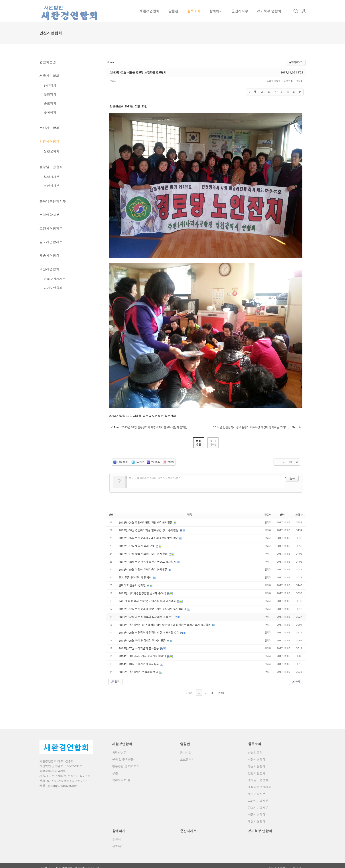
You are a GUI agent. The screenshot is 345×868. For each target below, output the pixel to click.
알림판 (173, 11)
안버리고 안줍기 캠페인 (132, 583)
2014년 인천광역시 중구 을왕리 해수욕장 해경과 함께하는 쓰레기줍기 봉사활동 (164, 622)
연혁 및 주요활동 (123, 755)
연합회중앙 (48, 62)
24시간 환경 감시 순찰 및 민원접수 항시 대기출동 (147, 598)
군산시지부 (240, 11)
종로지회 (50, 103)
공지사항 (186, 748)
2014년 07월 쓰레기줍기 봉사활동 (139, 645)
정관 (115, 769)
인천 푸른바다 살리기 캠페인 (135, 575)
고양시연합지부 (51, 228)
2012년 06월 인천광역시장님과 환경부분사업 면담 (148, 536)
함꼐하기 (216, 11)
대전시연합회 (49, 269)
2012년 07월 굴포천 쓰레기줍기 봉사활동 (143, 552)
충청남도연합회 (51, 167)
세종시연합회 (49, 255)
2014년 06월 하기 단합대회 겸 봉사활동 (142, 637)
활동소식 (194, 11)
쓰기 (296, 678)
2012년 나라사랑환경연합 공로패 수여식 (142, 591)
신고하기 (118, 842)
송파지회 (50, 112)
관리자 (113, 81)
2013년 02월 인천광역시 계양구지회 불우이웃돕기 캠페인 (152, 606)
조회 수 (299, 513)
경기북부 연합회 (269, 11)
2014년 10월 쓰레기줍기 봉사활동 (139, 660)
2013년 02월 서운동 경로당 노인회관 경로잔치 (137, 73)
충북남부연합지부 (53, 201)
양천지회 (50, 86)
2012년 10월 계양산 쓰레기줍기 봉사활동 (143, 567)
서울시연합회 (49, 76)
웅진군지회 (52, 151)
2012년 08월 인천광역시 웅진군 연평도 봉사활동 (147, 560)
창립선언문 (119, 748)
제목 (190, 513)
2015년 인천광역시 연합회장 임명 (138, 668)
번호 (111, 513)
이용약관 (296, 864)
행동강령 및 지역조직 (126, 762)
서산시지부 (52, 186)
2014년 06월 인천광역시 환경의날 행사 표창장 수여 (148, 629)
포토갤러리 (187, 755)
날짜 (283, 513)
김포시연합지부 (51, 242)
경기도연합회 (53, 288)
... (206, 688)
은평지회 (50, 94)
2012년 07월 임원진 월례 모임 (136, 544)
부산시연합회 (49, 128)
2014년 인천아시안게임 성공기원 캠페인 (142, 653)
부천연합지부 (49, 215)
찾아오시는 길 (121, 776)
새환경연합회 (150, 11)
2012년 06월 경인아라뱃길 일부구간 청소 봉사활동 (148, 528)
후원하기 (118, 835)
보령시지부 (52, 177)
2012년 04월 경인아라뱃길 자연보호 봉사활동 (145, 521)
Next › (221, 688)
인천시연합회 (49, 141)
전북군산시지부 (55, 279)
